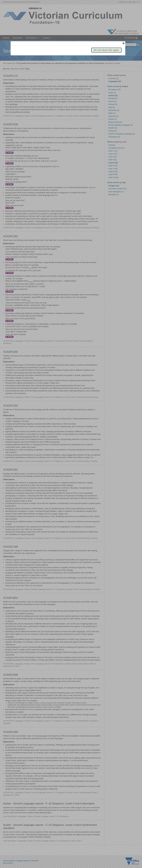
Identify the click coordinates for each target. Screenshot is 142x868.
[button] (123, 43)
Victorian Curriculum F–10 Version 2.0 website (44, 59)
